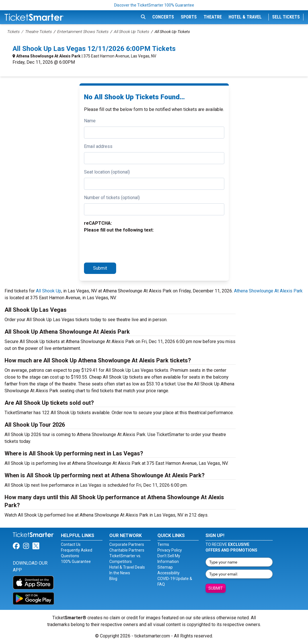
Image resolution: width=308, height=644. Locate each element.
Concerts (163, 17)
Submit (100, 268)
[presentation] (127, 247)
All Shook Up (49, 291)
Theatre (213, 17)
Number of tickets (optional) (112, 198)
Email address (98, 146)
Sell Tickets (286, 17)
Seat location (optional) (107, 172)
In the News (120, 573)
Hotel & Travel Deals (127, 567)
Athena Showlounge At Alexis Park (48, 56)
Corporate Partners (127, 544)
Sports (189, 17)
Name (90, 121)
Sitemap (165, 567)
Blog (113, 579)
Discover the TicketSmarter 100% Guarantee (154, 5)
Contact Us (71, 544)
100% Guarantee (76, 562)
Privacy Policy (170, 550)
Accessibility (169, 573)
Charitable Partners (127, 550)
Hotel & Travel (245, 17)
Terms (163, 544)
